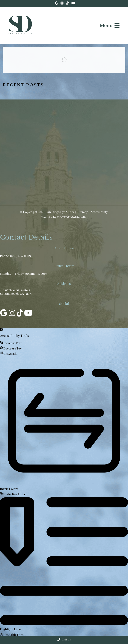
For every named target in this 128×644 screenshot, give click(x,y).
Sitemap (82, 212)
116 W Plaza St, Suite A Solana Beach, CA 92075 (16, 292)
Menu (106, 26)
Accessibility (99, 212)
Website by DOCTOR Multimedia (64, 218)
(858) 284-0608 (20, 256)
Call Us (64, 640)
